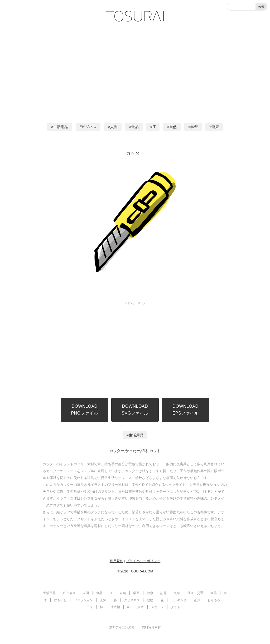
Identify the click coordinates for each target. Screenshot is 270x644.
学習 (194, 127)
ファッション (83, 600)
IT (154, 127)
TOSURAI (135, 16)
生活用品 (61, 127)
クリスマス (132, 600)
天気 (103, 600)
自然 (173, 127)
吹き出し (60, 600)
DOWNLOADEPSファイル (186, 410)
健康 (215, 127)
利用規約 (117, 561)
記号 (163, 593)
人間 (114, 127)
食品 (135, 127)
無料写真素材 (151, 627)
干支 (90, 607)
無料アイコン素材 (122, 627)
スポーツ (157, 607)
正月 (197, 600)
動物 (150, 600)
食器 (214, 593)
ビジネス (89, 127)
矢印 (177, 593)
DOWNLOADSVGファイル (135, 410)
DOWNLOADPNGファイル (84, 410)
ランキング (179, 600)
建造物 (115, 607)
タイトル (177, 607)
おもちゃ (214, 600)
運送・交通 (195, 593)
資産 (141, 607)
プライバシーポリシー (143, 561)
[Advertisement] (135, 71)
